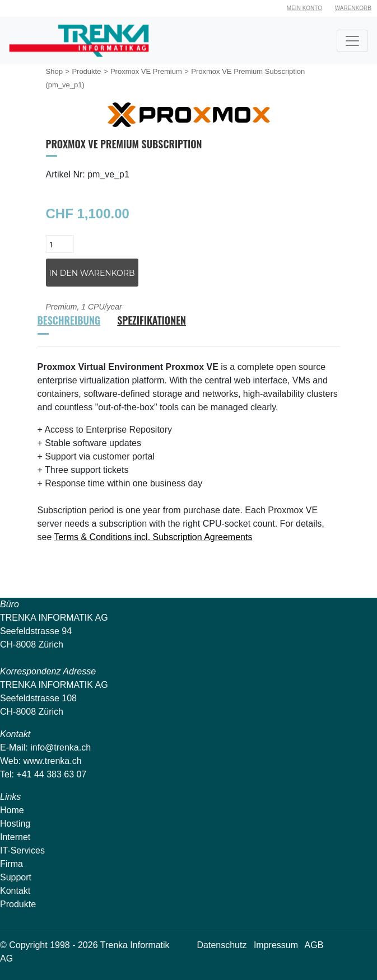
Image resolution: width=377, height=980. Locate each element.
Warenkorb (353, 8)
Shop (54, 71)
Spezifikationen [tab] (152, 320)
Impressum (276, 945)
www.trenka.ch (53, 761)
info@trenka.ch (60, 747)
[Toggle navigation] (352, 41)
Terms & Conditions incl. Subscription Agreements (153, 537)
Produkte (86, 71)
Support (16, 877)
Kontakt (15, 891)
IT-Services (22, 850)
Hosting (15, 824)
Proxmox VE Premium (146, 71)
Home (12, 810)
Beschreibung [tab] (69, 320)
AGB (314, 945)
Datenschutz (222, 945)
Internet (15, 837)
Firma (11, 864)
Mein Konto (304, 8)
